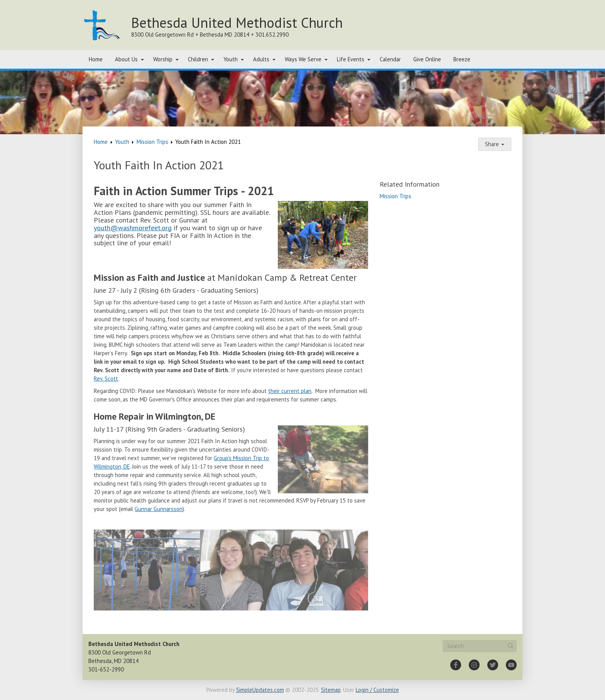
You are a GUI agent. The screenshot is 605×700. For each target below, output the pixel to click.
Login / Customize (377, 690)
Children (198, 59)
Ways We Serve (303, 59)
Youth (231, 59)
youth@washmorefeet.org (133, 228)
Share (495, 144)
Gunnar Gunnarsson (159, 509)
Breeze (462, 59)
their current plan (290, 391)
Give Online (427, 59)
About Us (126, 59)
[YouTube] (511, 665)
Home (96, 59)
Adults (261, 59)
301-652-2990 (106, 669)
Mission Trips (152, 142)
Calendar (390, 59)
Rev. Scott (106, 379)
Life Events (351, 59)
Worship (163, 59)
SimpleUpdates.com (260, 690)
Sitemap (331, 690)
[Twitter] (493, 665)
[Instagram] (474, 665)
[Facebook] (456, 665)
